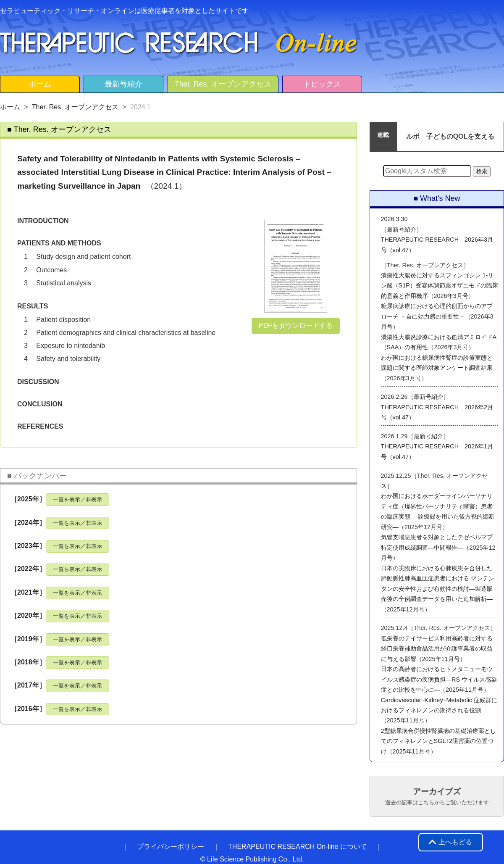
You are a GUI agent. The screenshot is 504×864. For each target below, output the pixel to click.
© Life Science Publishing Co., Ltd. (252, 859)
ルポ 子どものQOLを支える (450, 136)
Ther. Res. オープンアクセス (223, 84)
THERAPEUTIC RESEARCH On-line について (298, 847)
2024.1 (140, 107)
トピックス (322, 84)
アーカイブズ (437, 796)
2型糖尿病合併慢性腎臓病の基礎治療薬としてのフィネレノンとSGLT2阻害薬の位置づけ (438, 741)
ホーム (40, 84)
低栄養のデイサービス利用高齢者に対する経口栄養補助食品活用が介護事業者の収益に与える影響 (437, 649)
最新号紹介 (123, 84)
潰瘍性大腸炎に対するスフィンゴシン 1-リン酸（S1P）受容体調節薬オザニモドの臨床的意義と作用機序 (440, 286)
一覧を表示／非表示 (77, 499)
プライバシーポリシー (171, 847)
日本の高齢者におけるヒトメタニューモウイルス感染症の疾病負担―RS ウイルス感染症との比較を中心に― (439, 679)
